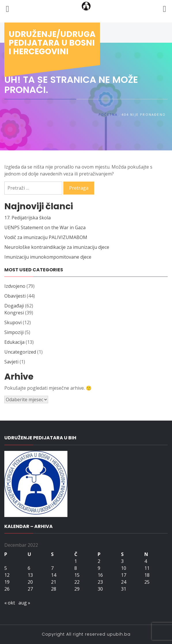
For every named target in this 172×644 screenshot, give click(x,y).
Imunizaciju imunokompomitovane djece (48, 257)
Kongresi (14, 313)
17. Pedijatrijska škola (28, 218)
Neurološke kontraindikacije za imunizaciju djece (57, 247)
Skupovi (13, 322)
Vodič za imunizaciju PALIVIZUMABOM (46, 237)
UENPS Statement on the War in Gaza (45, 227)
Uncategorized (20, 352)
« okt (10, 603)
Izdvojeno (15, 286)
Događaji (14, 306)
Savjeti (11, 362)
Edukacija (14, 342)
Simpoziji (14, 332)
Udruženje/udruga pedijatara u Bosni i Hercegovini (52, 43)
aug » (24, 603)
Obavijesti (15, 296)
